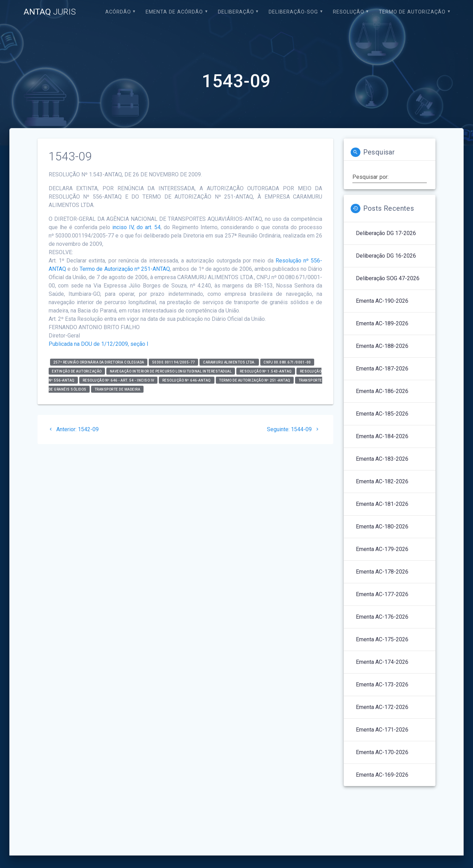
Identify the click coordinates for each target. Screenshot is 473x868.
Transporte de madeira (117, 389)
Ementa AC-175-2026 (382, 639)
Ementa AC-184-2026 (382, 436)
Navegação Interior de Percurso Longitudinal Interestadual (171, 371)
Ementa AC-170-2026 (382, 752)
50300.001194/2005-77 (174, 362)
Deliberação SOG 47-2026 (388, 278)
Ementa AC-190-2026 (382, 301)
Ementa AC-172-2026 (382, 707)
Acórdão (118, 12)
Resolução (349, 12)
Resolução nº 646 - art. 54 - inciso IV (119, 380)
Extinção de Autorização (77, 371)
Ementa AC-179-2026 (382, 549)
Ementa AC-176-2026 (382, 617)
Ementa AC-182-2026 (382, 481)
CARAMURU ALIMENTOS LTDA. (229, 362)
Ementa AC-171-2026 (382, 730)
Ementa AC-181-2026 (382, 504)
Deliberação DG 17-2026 (386, 233)
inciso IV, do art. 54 (136, 227)
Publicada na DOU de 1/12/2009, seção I (99, 344)
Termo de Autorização (412, 12)
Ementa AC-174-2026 (382, 662)
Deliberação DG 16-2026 (386, 256)
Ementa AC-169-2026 (382, 775)
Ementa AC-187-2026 (382, 369)
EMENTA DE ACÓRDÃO (174, 12)
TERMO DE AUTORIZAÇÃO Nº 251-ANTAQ (255, 380)
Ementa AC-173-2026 (382, 685)
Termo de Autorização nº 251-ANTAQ (125, 269)
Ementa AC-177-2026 (382, 594)
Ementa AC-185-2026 (382, 414)
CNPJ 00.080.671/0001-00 (287, 362)
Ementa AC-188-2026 (382, 346)
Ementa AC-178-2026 (382, 572)
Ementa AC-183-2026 (382, 459)
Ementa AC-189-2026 (382, 323)
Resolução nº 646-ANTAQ (187, 380)
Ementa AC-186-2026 (382, 391)
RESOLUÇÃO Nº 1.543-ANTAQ (266, 371)
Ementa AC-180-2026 (382, 527)
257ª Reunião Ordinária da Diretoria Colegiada (99, 362)
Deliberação (236, 12)
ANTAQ (50, 12)
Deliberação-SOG (293, 12)
